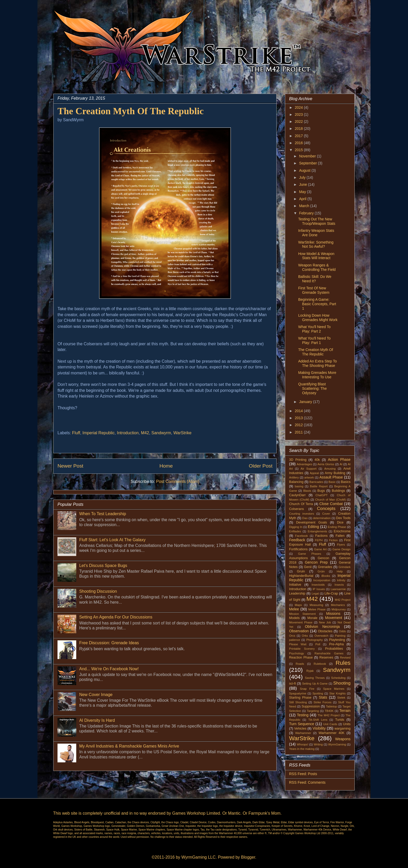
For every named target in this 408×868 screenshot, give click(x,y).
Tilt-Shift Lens (318, 720)
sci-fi (292, 684)
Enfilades (295, 531)
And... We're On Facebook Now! (109, 669)
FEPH (319, 540)
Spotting (318, 693)
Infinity (341, 580)
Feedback (297, 540)
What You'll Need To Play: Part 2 (314, 329)
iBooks (326, 576)
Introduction (128, 433)
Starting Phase (300, 698)
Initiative (295, 585)
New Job (325, 622)
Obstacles (325, 631)
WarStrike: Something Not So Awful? (316, 244)
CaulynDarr (297, 495)
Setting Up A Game (315, 684)
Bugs (321, 491)
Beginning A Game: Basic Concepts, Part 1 (317, 304)
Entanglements (318, 531)
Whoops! (302, 744)
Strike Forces (323, 702)
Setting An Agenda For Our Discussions (116, 617)
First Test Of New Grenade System (314, 290)
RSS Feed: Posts (303, 774)
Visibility (319, 728)
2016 (299, 143)
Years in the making (302, 749)
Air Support (308, 469)
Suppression (311, 706)
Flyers (341, 545)
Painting (340, 636)
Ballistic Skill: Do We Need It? (315, 279)
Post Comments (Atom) (178, 481)
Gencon (323, 558)
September (308, 163)
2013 (299, 418)
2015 (299, 150)
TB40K (329, 711)
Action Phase (339, 459)
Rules (343, 663)
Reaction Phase (301, 658)
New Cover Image (96, 695)
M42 (145, 433)
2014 (299, 411)
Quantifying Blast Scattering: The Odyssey (313, 388)
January (306, 402)
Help (340, 571)
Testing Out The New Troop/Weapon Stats (317, 221)
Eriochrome (342, 531)
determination (322, 518)
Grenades (325, 567)
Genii (308, 567)
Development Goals (312, 522)
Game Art (320, 549)
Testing (303, 715)
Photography (314, 640)
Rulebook (320, 664)
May (303, 192)
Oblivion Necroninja (322, 627)
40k (317, 460)
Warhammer (303, 733)
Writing (318, 744)
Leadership (297, 593)
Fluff (76, 433)
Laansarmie (338, 589)
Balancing (296, 482)
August (305, 170)
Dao (305, 518)
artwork (309, 477)
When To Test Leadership (103, 514)
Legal (315, 593)
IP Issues (319, 589)
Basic (332, 482)
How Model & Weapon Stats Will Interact (316, 256)
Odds (342, 631)
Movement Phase (301, 622)
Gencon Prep (316, 562)
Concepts (326, 509)
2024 (299, 107)
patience (295, 640)
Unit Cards (330, 724)
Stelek (341, 698)
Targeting (313, 711)
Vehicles (300, 729)
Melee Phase (317, 609)
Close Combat (331, 504)
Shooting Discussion (98, 591)
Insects (339, 585)
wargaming (342, 729)
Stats (323, 697)
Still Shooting (298, 702)
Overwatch (321, 636)
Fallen (340, 536)
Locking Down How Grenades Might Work (318, 318)
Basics (346, 482)
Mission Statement (302, 614)
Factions (321, 536)
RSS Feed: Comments (307, 782)
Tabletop (331, 706)
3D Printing (298, 460)
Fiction (333, 540)
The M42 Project (329, 715)
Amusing (330, 469)
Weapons (343, 739)
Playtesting (337, 640)
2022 (299, 122)
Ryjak (310, 671)
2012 (299, 425)
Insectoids (318, 585)
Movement (333, 618)
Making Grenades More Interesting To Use (317, 375)
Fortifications (298, 549)
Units (347, 724)
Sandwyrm (161, 433)
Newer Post (70, 466)
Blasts (307, 491)
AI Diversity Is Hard (97, 720)
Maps (298, 605)
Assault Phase (331, 477)
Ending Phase (337, 527)
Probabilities (334, 649)
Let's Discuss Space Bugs (103, 566)
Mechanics (338, 605)
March (305, 206)
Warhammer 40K (331, 733)
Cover (326, 514)
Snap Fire (307, 689)
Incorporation (322, 580)
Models (294, 618)
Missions (333, 614)
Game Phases (310, 554)
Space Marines (334, 689)
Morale (312, 618)
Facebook (301, 536)
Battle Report (319, 486)
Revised (345, 658)
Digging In (296, 527)
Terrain (345, 711)
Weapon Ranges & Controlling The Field (317, 267)
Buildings (338, 491)
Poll (318, 644)
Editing (313, 527)
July (303, 177)
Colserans (297, 509)
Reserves (326, 658)
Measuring (316, 605)
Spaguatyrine (298, 693)
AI (341, 464)
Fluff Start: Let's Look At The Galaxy (112, 540)
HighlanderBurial (301, 576)
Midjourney (339, 609)
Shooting (342, 683)
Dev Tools (343, 518)
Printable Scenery (302, 649)
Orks (305, 636)
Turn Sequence (302, 724)
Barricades (316, 482)
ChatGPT (322, 495)
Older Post (261, 466)
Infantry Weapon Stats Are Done (316, 233)
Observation (299, 631)
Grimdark (345, 567)
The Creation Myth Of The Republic (316, 352)
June (303, 184)
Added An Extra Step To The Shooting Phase (317, 363)
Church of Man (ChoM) (330, 500)
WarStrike (182, 433)
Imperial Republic (99, 433)
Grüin (321, 571)
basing (299, 486)
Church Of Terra (301, 504)
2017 (299, 136)
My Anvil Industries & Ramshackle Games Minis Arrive (129, 746)
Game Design (342, 549)
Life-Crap (331, 593)
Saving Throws (315, 678)
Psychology (297, 653)
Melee (294, 609)
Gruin (301, 571)
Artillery (294, 477)
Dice (340, 522)
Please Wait (298, 644)
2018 (299, 129)
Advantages (304, 464)
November (308, 156)
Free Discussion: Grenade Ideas (109, 643)
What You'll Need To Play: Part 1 (314, 340)
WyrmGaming (337, 744)
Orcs (292, 636)
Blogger (248, 857)
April (303, 199)
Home (166, 466)
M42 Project (343, 600)
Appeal (314, 473)
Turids (340, 720)
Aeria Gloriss (326, 464)
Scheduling (338, 678)
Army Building (335, 473)
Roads (300, 664)
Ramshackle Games (329, 653)
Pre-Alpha (336, 644)
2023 (299, 114)
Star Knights (337, 693)
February (307, 213)
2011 (299, 432)
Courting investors (302, 514)
